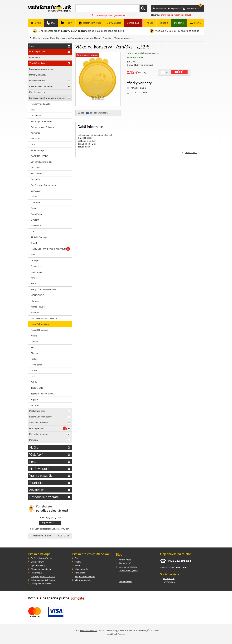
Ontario (34, 342)
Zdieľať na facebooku (99, 113)
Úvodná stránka (41, 38)
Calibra (34, 197)
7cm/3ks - (138, 88)
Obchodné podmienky (41, 569)
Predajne (179, 23)
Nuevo (34, 336)
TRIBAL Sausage (39, 237)
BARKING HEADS (40, 156)
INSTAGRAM (169, 582)
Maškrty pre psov (37, 411)
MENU (197, 23)
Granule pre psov (37, 52)
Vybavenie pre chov (39, 423)
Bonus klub (133, 23)
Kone (33, 462)
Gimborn (35, 220)
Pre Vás (150, 23)
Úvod (38, 23)
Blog (119, 554)
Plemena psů (125, 563)
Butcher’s (35, 179)
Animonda (36, 133)
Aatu (33, 110)
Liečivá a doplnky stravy (40, 417)
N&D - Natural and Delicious (44, 318)
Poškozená (34, 57)
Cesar (34, 208)
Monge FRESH (38, 307)
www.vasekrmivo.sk (88, 631)
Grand (34, 243)
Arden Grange (38, 150)
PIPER (34, 371)
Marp (33, 284)
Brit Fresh (35, 168)
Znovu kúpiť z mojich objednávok (176, 15)
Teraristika (36, 483)
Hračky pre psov (37, 428)
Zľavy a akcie (114, 23)
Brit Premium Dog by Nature (44, 185)
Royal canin (36, 365)
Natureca (35, 313)
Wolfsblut (35, 405)
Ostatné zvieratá (92, 23)
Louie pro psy (37, 272)
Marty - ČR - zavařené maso (44, 289)
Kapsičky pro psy (37, 92)
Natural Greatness (39, 330)
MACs (34, 278)
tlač (83, 113)
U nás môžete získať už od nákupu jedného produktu (81, 31)
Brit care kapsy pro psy (42, 162)
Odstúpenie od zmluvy (41, 584)
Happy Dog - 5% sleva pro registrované (49, 249)
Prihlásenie (161, 9)
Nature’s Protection (103, 38)
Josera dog (36, 266)
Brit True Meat (38, 173)
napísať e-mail (48, 522)
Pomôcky (34, 440)
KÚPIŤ (179, 72)
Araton (34, 144)
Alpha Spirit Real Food (41, 121)
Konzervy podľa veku (41, 104)
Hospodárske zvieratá (44, 497)
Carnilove (35, 202)
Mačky (69, 23)
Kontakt (164, 23)
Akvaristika (37, 490)
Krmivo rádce (125, 560)
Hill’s (33, 255)
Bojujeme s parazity (128, 567)
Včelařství (36, 455)
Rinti (33, 376)
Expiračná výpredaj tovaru (41, 69)
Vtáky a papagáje (41, 476)
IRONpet (35, 260)
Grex (33, 231)
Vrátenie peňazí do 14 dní (43, 576)
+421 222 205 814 (50, 518)
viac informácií (146, 65)
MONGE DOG (38, 295)
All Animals (36, 116)
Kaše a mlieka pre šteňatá (41, 86)
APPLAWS (36, 139)
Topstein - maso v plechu (43, 394)
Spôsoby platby (38, 565)
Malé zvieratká (39, 469)
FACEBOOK (169, 579)
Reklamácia (36, 573)
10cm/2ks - (139, 92)
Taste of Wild (37, 388)
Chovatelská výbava (128, 571)
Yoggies (35, 400)
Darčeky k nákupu (38, 75)
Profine (34, 359)
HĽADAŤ (143, 8)
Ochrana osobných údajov (43, 580)
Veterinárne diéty (37, 63)
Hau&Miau (36, 226)
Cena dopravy (37, 562)
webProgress (120, 634)
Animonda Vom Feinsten (42, 127)
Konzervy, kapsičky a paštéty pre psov (74, 38)
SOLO (34, 382)
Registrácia (176, 9)
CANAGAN (36, 191)
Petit (33, 347)
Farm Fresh (36, 214)
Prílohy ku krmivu (37, 81)
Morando (35, 301)
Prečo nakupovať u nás (42, 558)
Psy (53, 23)
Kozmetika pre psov (39, 434)
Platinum (35, 353)
